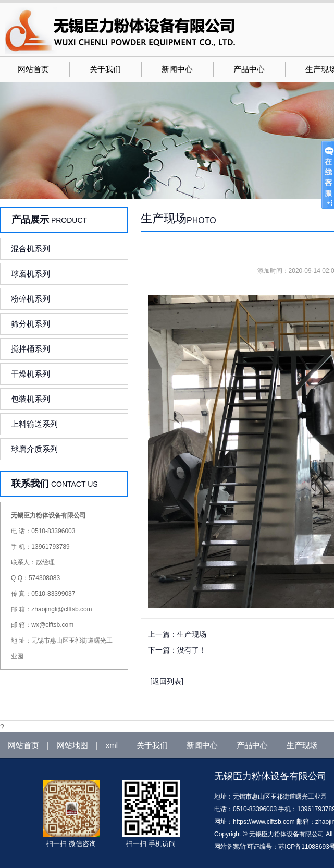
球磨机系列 (30, 274)
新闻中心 (177, 69)
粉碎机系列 (30, 299)
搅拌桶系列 (30, 349)
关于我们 (105, 69)
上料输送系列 (34, 424)
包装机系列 (30, 399)
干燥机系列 (30, 374)
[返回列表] (167, 681)
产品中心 (249, 69)
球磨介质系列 (34, 449)
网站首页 (33, 69)
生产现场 (192, 634)
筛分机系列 (30, 324)
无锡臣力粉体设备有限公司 (270, 776)
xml (112, 745)
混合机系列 (30, 249)
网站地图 (72, 745)
